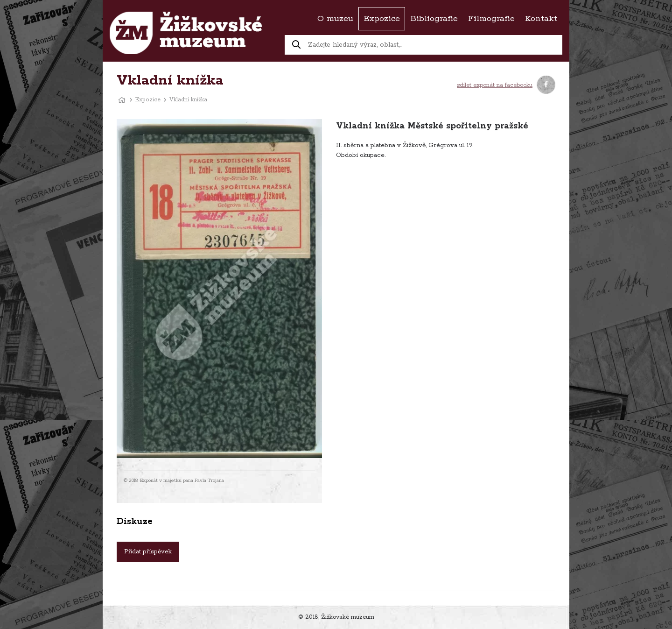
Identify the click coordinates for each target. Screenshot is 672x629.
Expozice (148, 100)
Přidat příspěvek (148, 552)
